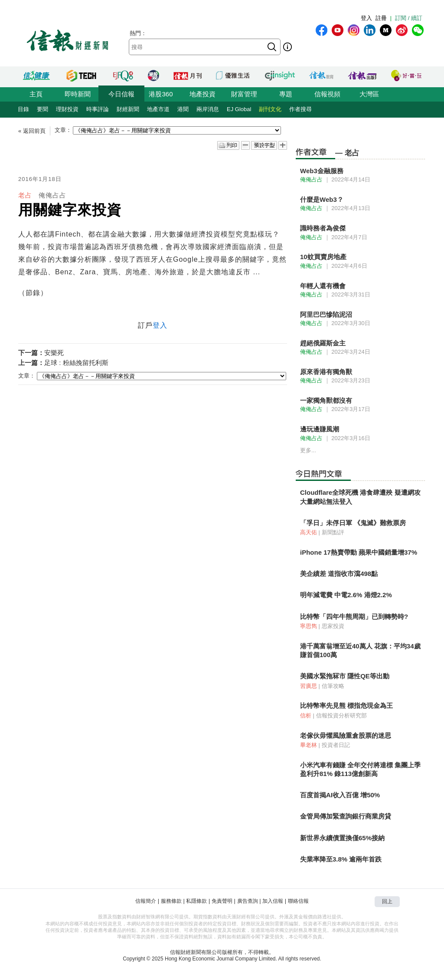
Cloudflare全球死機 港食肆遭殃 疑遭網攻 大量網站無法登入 (360, 497)
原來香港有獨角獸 (326, 372)
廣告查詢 (248, 901)
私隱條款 (196, 901)
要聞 (42, 109)
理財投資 (67, 109)
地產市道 (158, 109)
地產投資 (202, 94)
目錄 (23, 109)
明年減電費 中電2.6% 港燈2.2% (346, 595)
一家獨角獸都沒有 (326, 400)
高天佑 (309, 532)
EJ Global (239, 109)
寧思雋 (309, 626)
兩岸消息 (208, 109)
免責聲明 (222, 901)
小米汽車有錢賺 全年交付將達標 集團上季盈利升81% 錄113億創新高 (360, 769)
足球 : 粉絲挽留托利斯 (76, 363)
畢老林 (309, 745)
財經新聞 (128, 109)
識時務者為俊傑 (323, 228)
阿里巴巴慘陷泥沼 (326, 314)
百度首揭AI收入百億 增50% (340, 795)
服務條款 (171, 901)
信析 (306, 715)
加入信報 (273, 901)
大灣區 (369, 94)
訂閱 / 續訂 (409, 18)
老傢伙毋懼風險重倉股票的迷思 (346, 735)
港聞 (183, 109)
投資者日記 (336, 745)
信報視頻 (327, 94)
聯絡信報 (298, 901)
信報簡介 (146, 901)
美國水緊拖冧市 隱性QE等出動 (345, 676)
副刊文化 (270, 109)
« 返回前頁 (32, 131)
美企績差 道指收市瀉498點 (339, 574)
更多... (308, 450)
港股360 (161, 94)
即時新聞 (78, 94)
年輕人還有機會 (323, 286)
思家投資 (333, 626)
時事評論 (98, 109)
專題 (286, 94)
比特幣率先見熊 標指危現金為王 (346, 705)
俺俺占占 (52, 195)
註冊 (381, 18)
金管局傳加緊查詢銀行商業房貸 (346, 816)
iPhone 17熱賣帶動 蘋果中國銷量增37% (359, 552)
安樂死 (54, 353)
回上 (387, 901)
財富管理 (244, 94)
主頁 (36, 94)
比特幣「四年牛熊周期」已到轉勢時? (354, 617)
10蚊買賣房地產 (323, 257)
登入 (366, 18)
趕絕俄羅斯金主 (323, 343)
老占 (25, 195)
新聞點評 (333, 532)
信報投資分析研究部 (341, 715)
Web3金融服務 (322, 171)
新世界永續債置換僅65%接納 (342, 838)
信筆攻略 (333, 686)
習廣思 (309, 686)
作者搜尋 (300, 109)
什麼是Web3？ (322, 199)
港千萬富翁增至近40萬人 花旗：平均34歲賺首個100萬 (360, 650)
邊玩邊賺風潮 (320, 429)
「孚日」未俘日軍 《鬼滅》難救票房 (353, 523)
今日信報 (121, 94)
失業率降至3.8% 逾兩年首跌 (341, 859)
